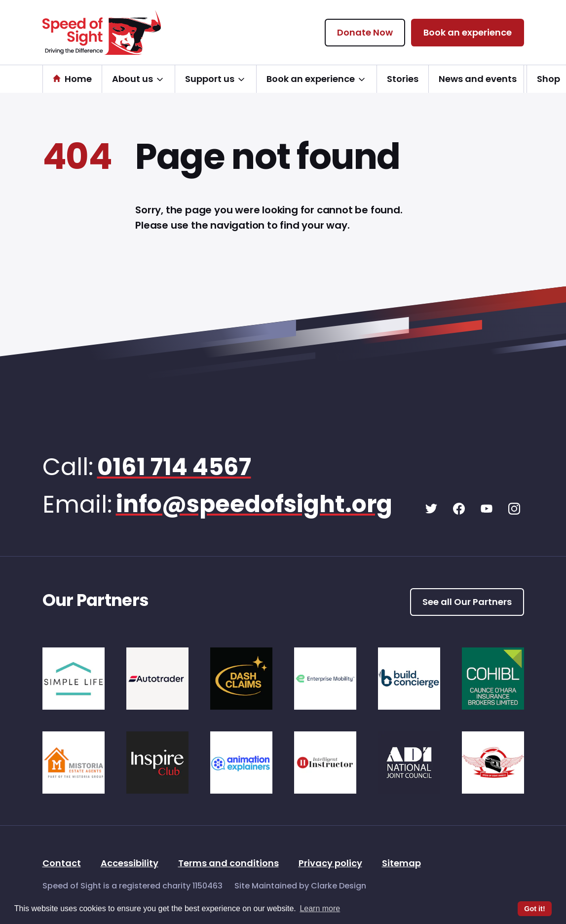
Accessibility (130, 864)
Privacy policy (330, 864)
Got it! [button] (534, 909)
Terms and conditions (228, 864)
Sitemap (401, 864)
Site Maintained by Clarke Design (300, 886)
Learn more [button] (320, 908)
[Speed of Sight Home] (102, 32)
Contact (62, 864)
